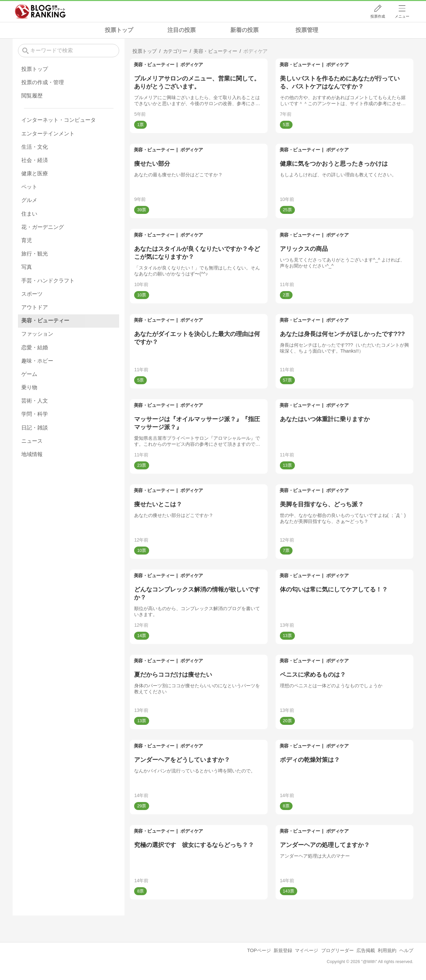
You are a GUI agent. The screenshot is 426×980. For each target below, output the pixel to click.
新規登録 (283, 950)
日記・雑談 (35, 428)
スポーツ (32, 294)
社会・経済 (35, 160)
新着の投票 (244, 30)
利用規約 (387, 950)
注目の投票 (182, 30)
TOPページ (259, 950)
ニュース (32, 441)
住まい (29, 214)
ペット (29, 187)
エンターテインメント (48, 134)
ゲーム (29, 374)
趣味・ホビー (37, 361)
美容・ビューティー (154, 65)
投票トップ (119, 30)
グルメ (29, 200)
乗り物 (29, 387)
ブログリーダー (337, 950)
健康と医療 (35, 173)
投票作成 (378, 16)
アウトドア (35, 307)
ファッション (37, 334)
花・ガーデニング (43, 227)
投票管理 (307, 30)
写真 (27, 267)
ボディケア (192, 65)
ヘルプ (406, 950)
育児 (27, 240)
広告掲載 (366, 950)
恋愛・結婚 (35, 347)
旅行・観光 (35, 254)
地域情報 (32, 454)
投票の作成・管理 (43, 82)
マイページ (307, 950)
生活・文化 (35, 147)
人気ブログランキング (40, 11)
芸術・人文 (35, 401)
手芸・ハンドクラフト (48, 281)
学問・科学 (35, 414)
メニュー (402, 16)
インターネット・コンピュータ (59, 120)
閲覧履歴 (32, 96)
